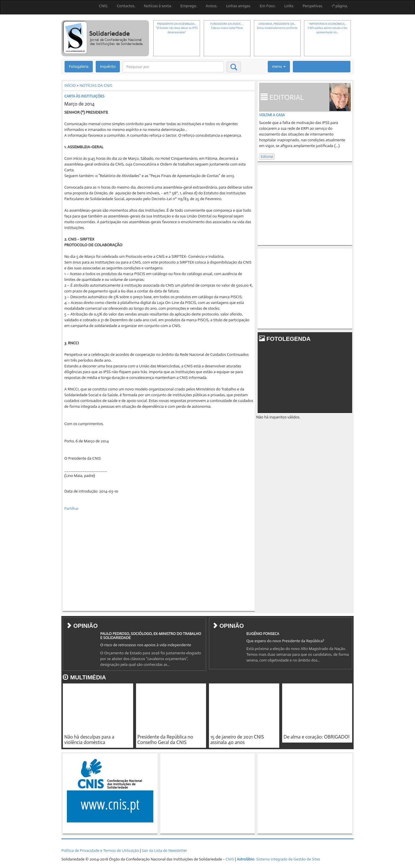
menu (279, 66)
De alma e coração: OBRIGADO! (317, 737)
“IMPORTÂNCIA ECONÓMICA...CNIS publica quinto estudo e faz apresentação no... (328, 28)
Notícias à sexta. (158, 6)
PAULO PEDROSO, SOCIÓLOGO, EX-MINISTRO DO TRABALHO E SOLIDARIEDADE (151, 636)
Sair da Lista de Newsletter (164, 851)
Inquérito (108, 66)
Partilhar (71, 509)
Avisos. (211, 6)
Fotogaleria (79, 66)
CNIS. (103, 6)
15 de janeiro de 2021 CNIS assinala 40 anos (237, 740)
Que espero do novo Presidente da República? (285, 641)
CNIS (230, 859)
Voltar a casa (272, 115)
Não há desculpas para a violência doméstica (89, 740)
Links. (289, 6)
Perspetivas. (313, 6)
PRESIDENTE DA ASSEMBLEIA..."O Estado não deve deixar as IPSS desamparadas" (177, 28)
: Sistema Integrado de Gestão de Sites (278, 859)
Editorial (267, 157)
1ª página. (340, 6)
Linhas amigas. (238, 6)
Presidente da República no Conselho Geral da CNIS (165, 740)
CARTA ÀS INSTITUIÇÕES (84, 96)
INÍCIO (70, 86)
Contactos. (126, 6)
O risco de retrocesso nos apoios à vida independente (146, 645)
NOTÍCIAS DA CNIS (96, 86)
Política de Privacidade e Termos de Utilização (100, 851)
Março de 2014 (79, 104)
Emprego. (189, 6)
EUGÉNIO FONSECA (263, 634)
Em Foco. (268, 6)
